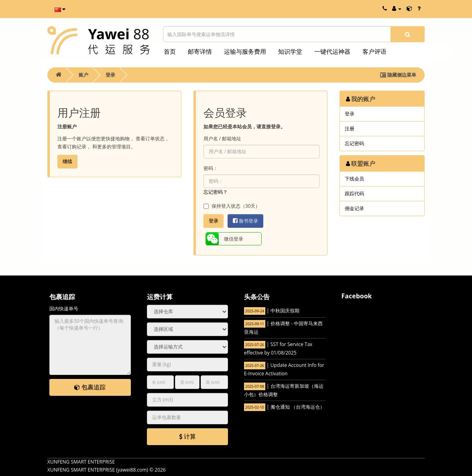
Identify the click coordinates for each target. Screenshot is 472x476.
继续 (67, 161)
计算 (187, 436)
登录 (110, 75)
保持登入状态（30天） (232, 206)
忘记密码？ (216, 192)
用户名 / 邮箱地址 (223, 139)
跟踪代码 (354, 193)
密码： (211, 168)
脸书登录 (245, 221)
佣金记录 (354, 208)
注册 (350, 129)
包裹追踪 (90, 387)
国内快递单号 (64, 309)
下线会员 (354, 179)
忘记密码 (354, 143)
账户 (83, 75)
